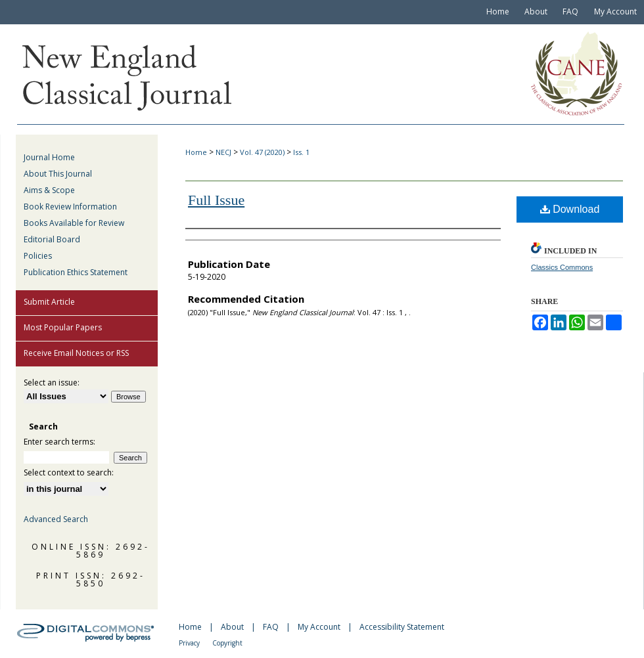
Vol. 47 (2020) (262, 152)
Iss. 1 (301, 152)
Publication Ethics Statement (76, 272)
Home (196, 152)
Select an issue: (52, 383)
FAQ (271, 627)
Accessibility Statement (402, 627)
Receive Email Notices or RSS (76, 353)
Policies (38, 256)
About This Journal (58, 174)
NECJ (223, 152)
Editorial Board (52, 239)
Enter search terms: (59, 442)
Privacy (189, 643)
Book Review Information (70, 207)
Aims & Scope (49, 190)
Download (570, 209)
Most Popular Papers (63, 327)
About (232, 627)
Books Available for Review (74, 223)
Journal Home (49, 157)
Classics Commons (562, 267)
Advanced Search (56, 519)
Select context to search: (69, 472)
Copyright (227, 643)
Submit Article (49, 302)
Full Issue (216, 200)
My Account (319, 627)
